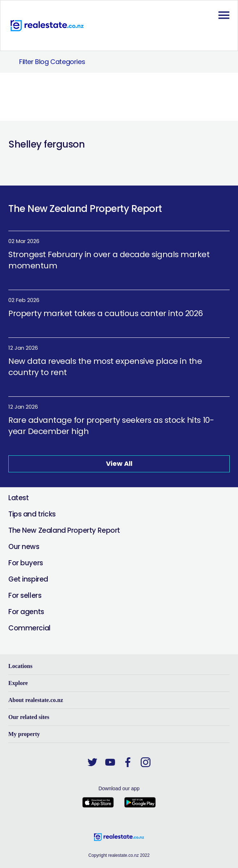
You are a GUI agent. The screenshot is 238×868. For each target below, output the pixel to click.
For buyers (26, 563)
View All (119, 463)
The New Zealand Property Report (64, 530)
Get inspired (28, 579)
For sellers (25, 595)
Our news (24, 547)
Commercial (29, 628)
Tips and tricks (32, 514)
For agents (26, 612)
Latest (18, 498)
